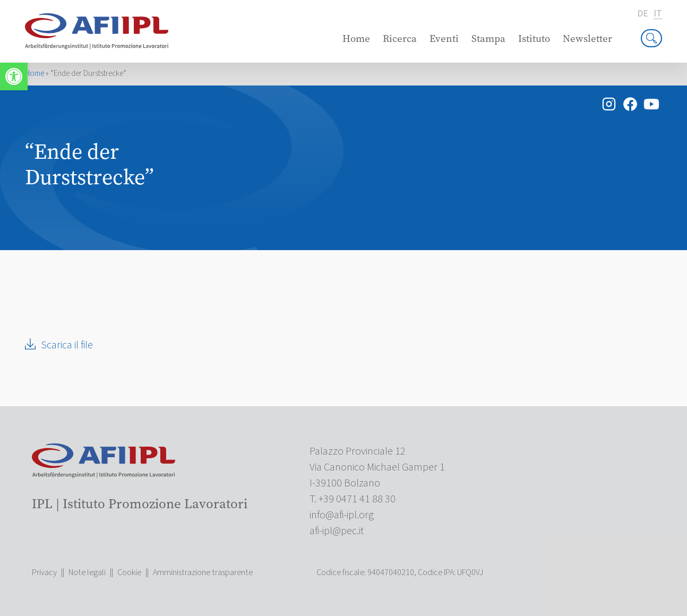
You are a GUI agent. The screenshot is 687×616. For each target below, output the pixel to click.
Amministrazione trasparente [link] (203, 572)
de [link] (643, 14)
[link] (14, 76)
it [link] (658, 14)
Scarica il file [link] (67, 345)
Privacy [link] (44, 572)
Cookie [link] (129, 572)
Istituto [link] (534, 38)
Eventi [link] (444, 38)
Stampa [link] (488, 38)
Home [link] (356, 38)
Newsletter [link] (587, 38)
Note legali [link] (87, 572)
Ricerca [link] (400, 38)
